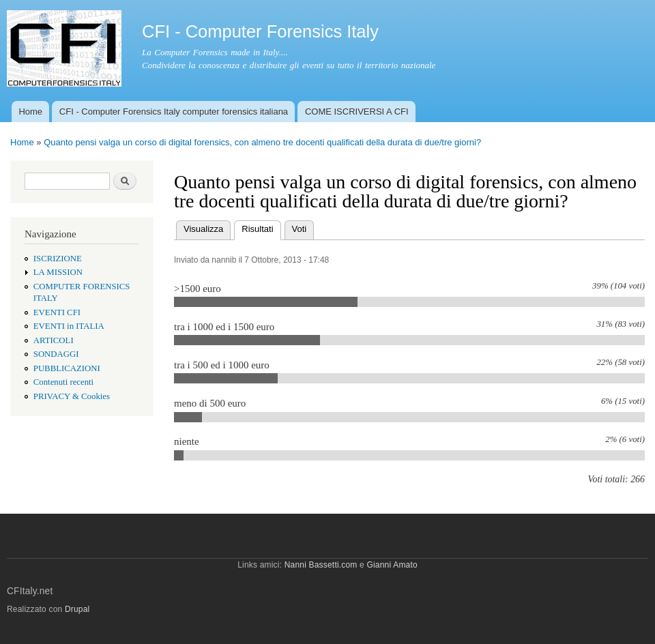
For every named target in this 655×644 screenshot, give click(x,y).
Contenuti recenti (63, 382)
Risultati (261, 228)
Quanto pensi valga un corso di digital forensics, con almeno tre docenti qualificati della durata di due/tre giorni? (262, 142)
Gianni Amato (392, 565)
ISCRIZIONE (58, 259)
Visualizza (203, 229)
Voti (300, 229)
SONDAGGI (56, 354)
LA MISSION (58, 272)
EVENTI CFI (57, 312)
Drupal (77, 609)
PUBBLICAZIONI (67, 368)
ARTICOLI (54, 340)
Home (30, 112)
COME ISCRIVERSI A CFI (357, 112)
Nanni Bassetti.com (321, 565)
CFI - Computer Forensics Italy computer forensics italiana (174, 112)
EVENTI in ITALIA (69, 326)
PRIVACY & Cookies (72, 396)
